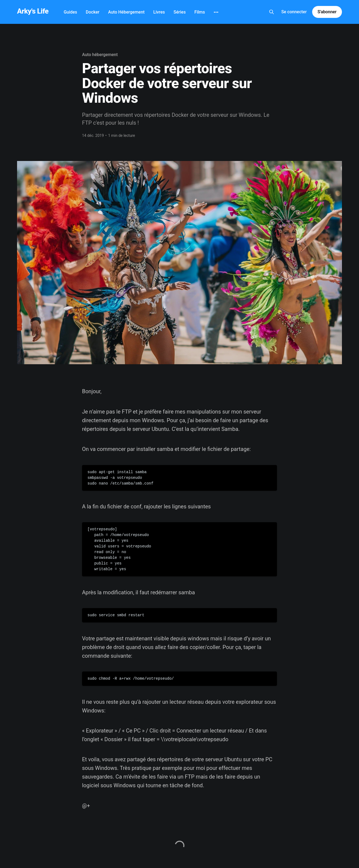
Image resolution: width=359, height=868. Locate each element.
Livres (159, 12)
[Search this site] (272, 12)
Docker (93, 12)
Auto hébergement (100, 55)
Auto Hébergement (126, 12)
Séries (180, 12)
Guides (70, 12)
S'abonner (327, 12)
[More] (216, 12)
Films (200, 12)
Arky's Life (33, 11)
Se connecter (294, 12)
